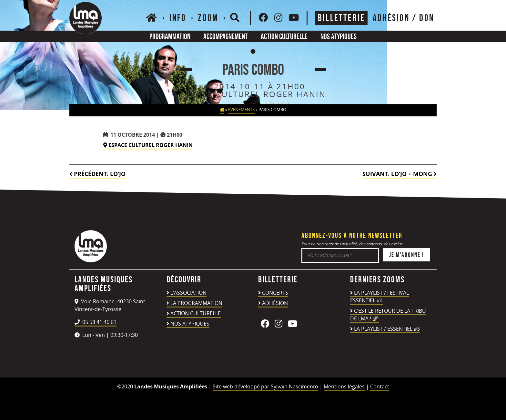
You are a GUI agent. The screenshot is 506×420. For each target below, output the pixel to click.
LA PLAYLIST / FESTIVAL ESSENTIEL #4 (379, 297)
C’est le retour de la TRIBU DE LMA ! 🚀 (388, 315)
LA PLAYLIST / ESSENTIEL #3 (387, 329)
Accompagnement (226, 36)
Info (178, 18)
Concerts (275, 293)
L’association (188, 293)
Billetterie (341, 18)
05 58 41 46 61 (96, 322)
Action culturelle (284, 36)
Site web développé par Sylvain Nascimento (265, 386)
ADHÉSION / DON (403, 18)
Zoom (208, 18)
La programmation (196, 303)
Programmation (170, 36)
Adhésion (275, 303)
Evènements (241, 110)
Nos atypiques (339, 36)
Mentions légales (344, 386)
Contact (380, 386)
